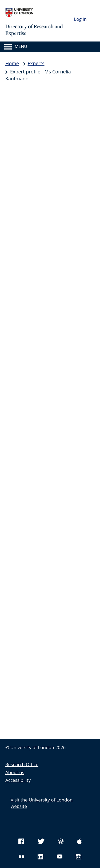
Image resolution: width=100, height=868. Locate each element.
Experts (36, 63)
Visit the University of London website (42, 803)
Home (12, 63)
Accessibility (18, 780)
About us (15, 772)
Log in (80, 19)
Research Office (22, 764)
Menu (21, 47)
